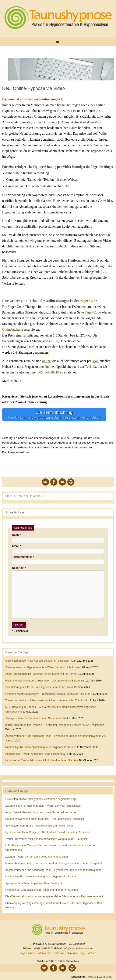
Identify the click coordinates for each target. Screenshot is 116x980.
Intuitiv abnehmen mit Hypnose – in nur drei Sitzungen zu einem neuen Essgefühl (53, 725)
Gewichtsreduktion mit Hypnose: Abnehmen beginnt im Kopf (41, 661)
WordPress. (105, 977)
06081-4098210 (48, 372)
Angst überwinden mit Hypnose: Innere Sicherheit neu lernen (41, 674)
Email (17, 546)
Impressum (27, 953)
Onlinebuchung (13, 329)
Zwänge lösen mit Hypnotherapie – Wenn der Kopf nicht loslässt (43, 667)
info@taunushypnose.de (78, 948)
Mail (95, 361)
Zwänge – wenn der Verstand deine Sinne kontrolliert (37, 718)
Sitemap (59, 953)
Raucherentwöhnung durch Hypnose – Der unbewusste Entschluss (45, 681)
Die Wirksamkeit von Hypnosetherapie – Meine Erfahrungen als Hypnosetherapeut (54, 896)
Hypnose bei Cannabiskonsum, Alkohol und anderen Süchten (42, 760)
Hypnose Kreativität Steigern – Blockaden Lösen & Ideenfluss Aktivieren (48, 694)
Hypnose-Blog (75, 953)
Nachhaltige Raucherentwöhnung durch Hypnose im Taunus (41, 747)
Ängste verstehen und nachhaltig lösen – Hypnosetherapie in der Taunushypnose (53, 736)
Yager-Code (88, 301)
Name (17, 535)
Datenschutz (44, 953)
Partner (91, 953)
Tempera (91, 977)
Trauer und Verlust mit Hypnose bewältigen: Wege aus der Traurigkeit (46, 700)
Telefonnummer (23, 557)
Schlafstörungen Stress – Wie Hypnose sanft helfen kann (39, 687)
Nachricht (19, 568)
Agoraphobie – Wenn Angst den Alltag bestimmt (34, 754)
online (46, 361)
